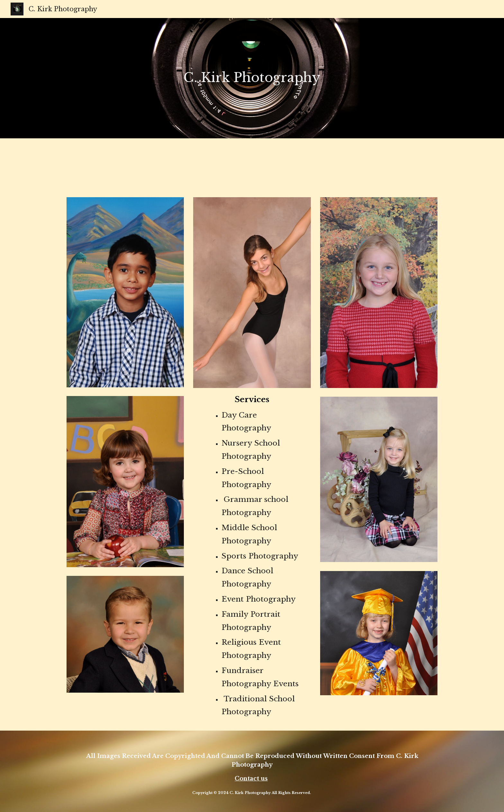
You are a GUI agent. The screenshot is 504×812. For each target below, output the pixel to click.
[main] (252, 74)
